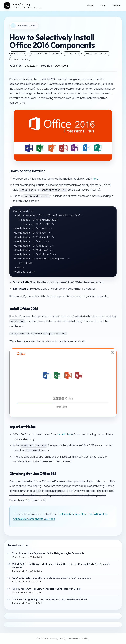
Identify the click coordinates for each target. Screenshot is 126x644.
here (96, 179)
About (103, 5)
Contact (116, 5)
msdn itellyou (65, 434)
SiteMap (86, 638)
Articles (91, 5)
